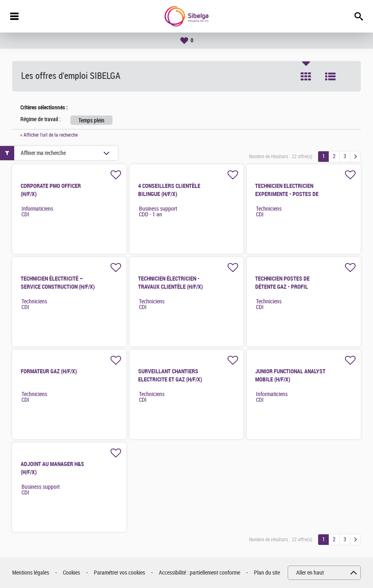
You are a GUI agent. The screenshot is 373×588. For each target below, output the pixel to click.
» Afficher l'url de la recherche (49, 135)
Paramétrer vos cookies (119, 573)
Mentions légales (31, 573)
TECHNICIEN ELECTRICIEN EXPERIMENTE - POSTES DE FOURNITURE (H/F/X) (287, 194)
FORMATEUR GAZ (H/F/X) (49, 371)
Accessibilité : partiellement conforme (200, 573)
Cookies (72, 573)
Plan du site (267, 573)
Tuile (306, 76)
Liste (330, 76)
